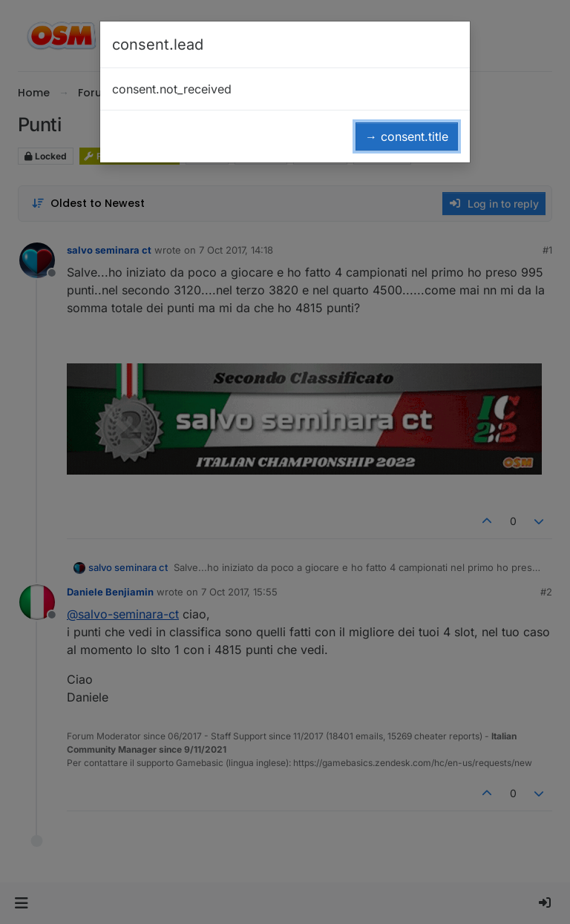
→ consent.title (407, 136)
